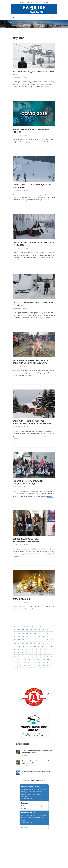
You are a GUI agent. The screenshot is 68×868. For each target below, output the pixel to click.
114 (34, 663)
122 (34, 666)
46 (31, 640)
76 (31, 650)
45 (27, 640)
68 (39, 646)
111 (20, 663)
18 (39, 630)
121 (29, 666)
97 (35, 656)
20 (47, 630)
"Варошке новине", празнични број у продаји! (36, 771)
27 (35, 633)
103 (20, 659)
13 (19, 630)
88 (38, 653)
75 (27, 650)
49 (43, 640)
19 (43, 630)
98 (38, 656)
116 (44, 663)
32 (15, 636)
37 (35, 636)
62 (15, 646)
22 (15, 633)
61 (51, 643)
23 (19, 633)
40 (47, 636)
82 (15, 653)
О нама (23, 2)
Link (26, 77)
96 (31, 656)
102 (15, 659)
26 (31, 633)
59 (43, 643)
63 (19, 646)
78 (38, 650)
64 (23, 646)
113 (29, 663)
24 (23, 633)
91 (50, 653)
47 (35, 640)
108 (44, 659)
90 (46, 653)
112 (25, 663)
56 (31, 643)
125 (48, 666)
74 (23, 650)
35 (27, 636)
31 (51, 633)
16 (31, 630)
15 (27, 630)
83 (19, 653)
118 (15, 666)
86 (31, 653)
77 (35, 650)
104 (25, 659)
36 (31, 636)
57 (35, 643)
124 (44, 666)
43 (19, 640)
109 (48, 659)
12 (15, 630)
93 (19, 656)
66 (31, 646)
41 (51, 636)
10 (48, 627)
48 (39, 640)
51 (51, 640)
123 (39, 666)
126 (15, 669)
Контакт (38, 2)
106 (34, 659)
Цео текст (47, 87)
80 (46, 650)
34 (23, 636)
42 (15, 640)
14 (23, 630)
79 (42, 650)
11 (52, 627)
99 (42, 656)
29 (43, 633)
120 (25, 666)
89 (42, 653)
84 (23, 653)
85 (27, 653)
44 (23, 640)
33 (19, 636)
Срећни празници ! (23, 599)
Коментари (27, 755)
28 (39, 633)
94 (23, 656)
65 (27, 646)
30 (47, 633)
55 (27, 643)
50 (47, 640)
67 (35, 646)
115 (39, 663)
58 (39, 643)
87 (35, 653)
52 (15, 643)
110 (15, 663)
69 (43, 646)
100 (47, 656)
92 (15, 656)
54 (23, 643)
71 (51, 646)
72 (15, 650)
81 (50, 650)
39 (43, 636)
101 (52, 656)
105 (29, 659)
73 (19, 650)
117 (48, 663)
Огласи (46, 2)
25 (27, 633)
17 (35, 630)
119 (20, 666)
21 (51, 630)
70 (47, 646)
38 (39, 636)
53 (19, 643)
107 (39, 659)
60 (47, 643)
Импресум (30, 2)
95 (27, 656)
